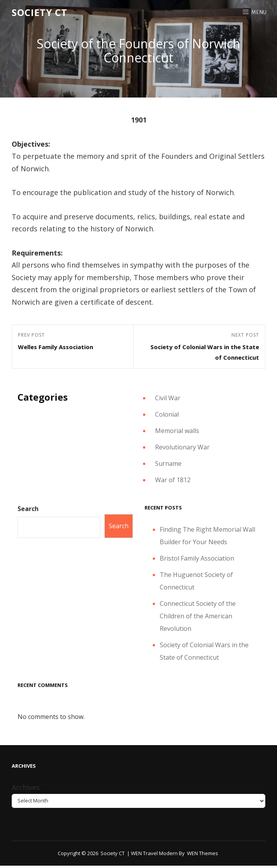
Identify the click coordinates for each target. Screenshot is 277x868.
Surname (168, 463)
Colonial (167, 414)
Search (28, 509)
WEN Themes (203, 853)
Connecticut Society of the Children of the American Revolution (198, 616)
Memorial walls (177, 431)
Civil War (168, 398)
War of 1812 (173, 480)
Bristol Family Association (197, 558)
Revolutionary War (182, 447)
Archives (26, 787)
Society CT (40, 12)
